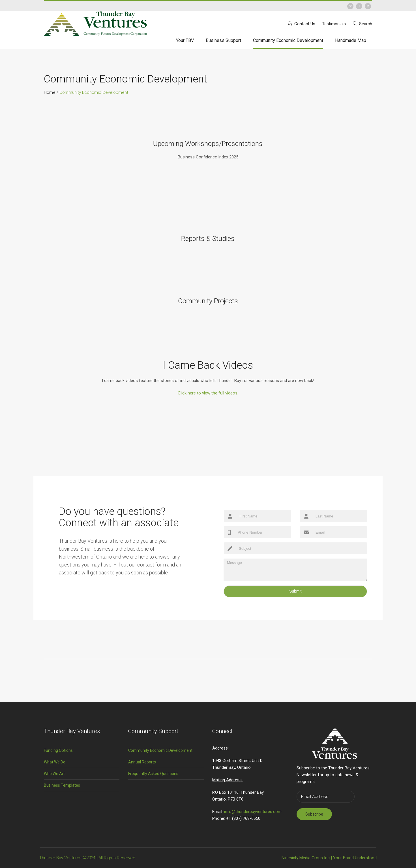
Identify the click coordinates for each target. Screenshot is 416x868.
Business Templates (62, 785)
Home (50, 92)
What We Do (55, 762)
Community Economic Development (160, 750)
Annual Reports (142, 762)
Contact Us (305, 24)
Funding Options (58, 750)
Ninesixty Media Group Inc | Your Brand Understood (329, 858)
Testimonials (334, 24)
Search (366, 24)
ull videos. (208, 393)
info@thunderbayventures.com (253, 812)
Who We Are (55, 774)
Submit (295, 591)
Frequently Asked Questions (153, 774)
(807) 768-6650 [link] (246, 818)
